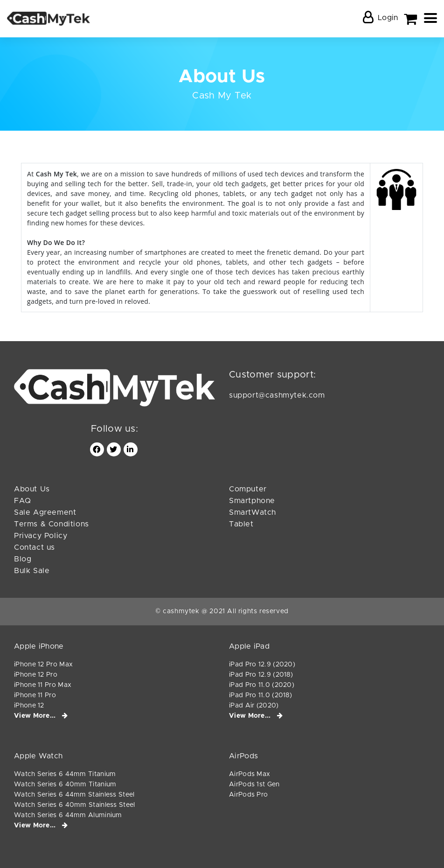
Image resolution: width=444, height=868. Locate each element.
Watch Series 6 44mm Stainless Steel (74, 795)
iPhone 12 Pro (36, 675)
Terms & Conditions (52, 524)
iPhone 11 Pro (35, 695)
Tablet (241, 524)
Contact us (35, 547)
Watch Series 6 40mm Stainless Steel (75, 805)
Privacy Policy (41, 536)
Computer (248, 489)
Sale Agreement (45, 512)
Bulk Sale (32, 571)
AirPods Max (250, 774)
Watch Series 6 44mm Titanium (65, 774)
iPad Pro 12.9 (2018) (261, 675)
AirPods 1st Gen (254, 784)
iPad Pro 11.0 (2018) (260, 695)
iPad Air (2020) (254, 706)
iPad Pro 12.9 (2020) (262, 665)
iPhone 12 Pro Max (43, 665)
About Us (32, 489)
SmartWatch (253, 512)
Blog (23, 559)
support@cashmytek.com (277, 395)
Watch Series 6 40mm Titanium (65, 784)
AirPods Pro (248, 795)
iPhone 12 (29, 706)
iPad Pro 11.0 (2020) (262, 685)
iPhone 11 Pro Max (43, 685)
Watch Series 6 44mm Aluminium (68, 815)
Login (388, 18)
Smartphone (252, 501)
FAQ (23, 501)
